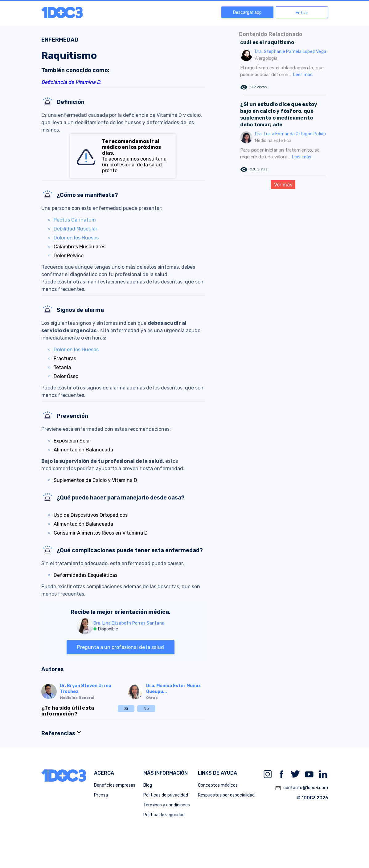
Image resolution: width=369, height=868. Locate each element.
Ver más (283, 185)
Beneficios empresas (115, 785)
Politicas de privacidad (166, 795)
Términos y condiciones (167, 805)
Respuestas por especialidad (226, 795)
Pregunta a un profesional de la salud (121, 647)
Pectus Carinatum (75, 220)
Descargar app (247, 12)
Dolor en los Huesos (76, 238)
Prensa (101, 795)
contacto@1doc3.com (301, 788)
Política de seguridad (164, 815)
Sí (126, 709)
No (146, 709)
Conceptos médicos (218, 785)
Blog (148, 785)
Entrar (302, 13)
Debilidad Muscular (76, 229)
